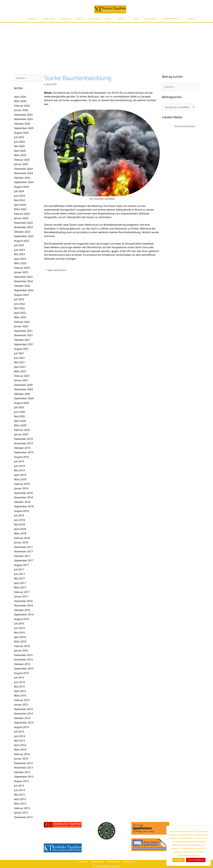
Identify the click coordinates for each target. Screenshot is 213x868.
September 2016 (24, 614)
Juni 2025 (19, 142)
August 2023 (21, 241)
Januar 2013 (21, 813)
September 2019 (24, 452)
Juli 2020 (19, 407)
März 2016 (20, 641)
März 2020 (20, 425)
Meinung (65, 18)
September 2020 (24, 398)
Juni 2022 (19, 304)
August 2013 (21, 781)
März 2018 (20, 533)
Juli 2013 (19, 786)
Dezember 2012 (23, 817)
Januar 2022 (21, 326)
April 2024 (20, 205)
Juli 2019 (19, 461)
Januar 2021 (21, 380)
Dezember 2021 (23, 331)
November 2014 (23, 713)
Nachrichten (49, 18)
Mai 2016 (19, 632)
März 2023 (20, 263)
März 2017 (20, 587)
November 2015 (23, 659)
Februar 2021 (22, 376)
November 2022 (23, 281)
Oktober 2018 (22, 502)
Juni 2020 (19, 412)
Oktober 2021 (22, 340)
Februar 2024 (22, 214)
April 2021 (20, 367)
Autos (136, 18)
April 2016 (20, 637)
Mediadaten (97, 862)
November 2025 (23, 119)
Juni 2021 (19, 358)
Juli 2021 (19, 353)
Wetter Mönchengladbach (185, 126)
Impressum (128, 862)
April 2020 (20, 421)
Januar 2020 (21, 434)
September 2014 (24, 722)
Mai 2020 (19, 416)
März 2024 (20, 209)
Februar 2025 (22, 160)
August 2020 (21, 403)
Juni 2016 (19, 628)
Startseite (31, 18)
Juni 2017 (19, 574)
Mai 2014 (19, 741)
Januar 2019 (21, 488)
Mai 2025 (19, 146)
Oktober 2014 (22, 718)
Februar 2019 (22, 484)
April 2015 (20, 691)
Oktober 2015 (22, 664)
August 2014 (21, 727)
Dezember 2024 (23, 169)
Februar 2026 (22, 106)
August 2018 (21, 511)
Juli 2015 (19, 677)
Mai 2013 (19, 795)
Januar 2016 (21, 650)
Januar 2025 (21, 164)
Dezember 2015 (23, 655)
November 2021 (23, 335)
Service (190, 18)
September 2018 (24, 506)
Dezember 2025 (23, 115)
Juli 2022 (19, 299)
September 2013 (24, 777)
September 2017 (24, 560)
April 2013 (20, 799)
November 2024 (23, 173)
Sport (124, 19)
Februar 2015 (22, 700)
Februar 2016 (22, 646)
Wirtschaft (94, 18)
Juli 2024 (19, 191)
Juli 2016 (19, 623)
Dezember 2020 (23, 385)
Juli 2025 (19, 137)
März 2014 (20, 750)
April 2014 (20, 745)
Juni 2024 (19, 196)
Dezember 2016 (23, 601)
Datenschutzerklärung (196, 860)
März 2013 (20, 804)
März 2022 (20, 317)
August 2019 (21, 457)
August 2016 (21, 619)
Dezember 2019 (23, 439)
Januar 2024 (21, 218)
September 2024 (24, 182)
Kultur (109, 18)
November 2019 (23, 443)
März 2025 (20, 155)
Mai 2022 (19, 308)
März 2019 (20, 479)
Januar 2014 (21, 759)
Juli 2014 (19, 732)
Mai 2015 (19, 686)
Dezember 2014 (23, 709)
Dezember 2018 (23, 493)
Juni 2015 (19, 682)
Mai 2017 (19, 578)
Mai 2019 (19, 470)
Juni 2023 (19, 250)
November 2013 (23, 768)
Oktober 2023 (22, 232)
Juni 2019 (19, 466)
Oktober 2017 (22, 556)
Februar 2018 (22, 538)
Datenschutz (113, 862)
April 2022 (20, 313)
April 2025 (20, 151)
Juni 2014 (19, 736)
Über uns (83, 862)
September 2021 (24, 344)
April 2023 (20, 259)
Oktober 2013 (22, 772)
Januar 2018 (21, 542)
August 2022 (21, 295)
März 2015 (20, 695)
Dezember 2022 (23, 277)
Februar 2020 (22, 430)
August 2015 (21, 673)
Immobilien (151, 18)
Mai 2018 (19, 524)
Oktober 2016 (22, 610)
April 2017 (20, 583)
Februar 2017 (22, 592)
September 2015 (24, 668)
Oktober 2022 (22, 286)
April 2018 (20, 529)
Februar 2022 (22, 322)
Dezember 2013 (23, 763)
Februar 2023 (22, 268)
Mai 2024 (19, 200)
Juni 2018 (19, 520)
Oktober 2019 (22, 448)
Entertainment (173, 19)
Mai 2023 (19, 254)
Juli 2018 (19, 515)
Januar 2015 (21, 704)
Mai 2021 (19, 362)
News (50, 270)
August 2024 (21, 187)
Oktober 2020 (22, 394)
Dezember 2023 (23, 223)
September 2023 (24, 236)
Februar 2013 (22, 808)
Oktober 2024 (22, 178)
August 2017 (21, 565)
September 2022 (24, 290)
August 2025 (21, 133)
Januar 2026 (21, 110)
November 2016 (23, 605)
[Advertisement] (106, 45)
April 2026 (20, 97)
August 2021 (21, 349)
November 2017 (23, 551)
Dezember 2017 (23, 547)
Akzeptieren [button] (179, 860)
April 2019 (20, 475)
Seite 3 (80, 18)
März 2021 (20, 371)
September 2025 (24, 128)
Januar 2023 (21, 272)
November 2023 (23, 227)
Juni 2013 (19, 790)
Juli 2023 (19, 245)
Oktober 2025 (22, 124)
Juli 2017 (19, 569)
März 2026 (20, 101)
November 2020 (23, 389)
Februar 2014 (22, 754)
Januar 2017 (21, 596)
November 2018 (23, 497)
